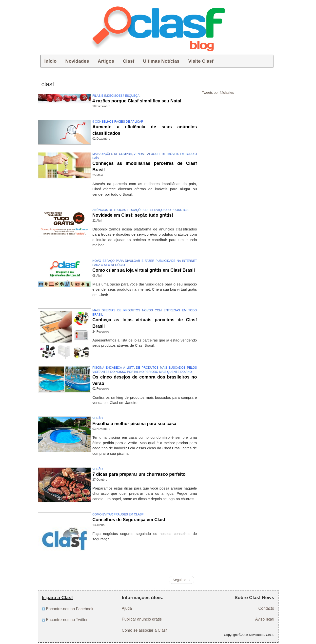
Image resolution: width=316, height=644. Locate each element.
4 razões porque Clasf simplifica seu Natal (137, 101)
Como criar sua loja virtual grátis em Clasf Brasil (144, 270)
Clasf (129, 61)
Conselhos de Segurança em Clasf (129, 520)
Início (51, 61)
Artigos (106, 61)
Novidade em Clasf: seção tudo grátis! (133, 215)
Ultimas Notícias (161, 61)
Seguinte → (182, 580)
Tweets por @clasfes (218, 93)
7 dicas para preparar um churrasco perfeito (139, 474)
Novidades (77, 61)
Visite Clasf (201, 61)
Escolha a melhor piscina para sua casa (134, 424)
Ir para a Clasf (58, 597)
